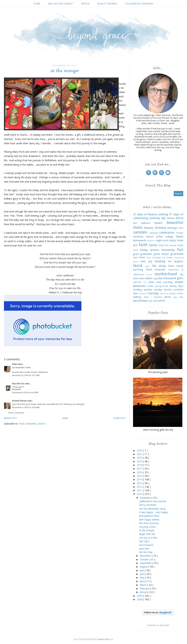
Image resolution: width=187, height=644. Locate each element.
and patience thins (149, 516)
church (150, 237)
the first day (146, 552)
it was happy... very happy (154, 512)
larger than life (147, 534)
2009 (140, 596)
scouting (168, 282)
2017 (140, 469)
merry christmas (148, 505)
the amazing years (158, 372)
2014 (140, 480)
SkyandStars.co (105, 639)
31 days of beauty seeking (151, 214)
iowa (143, 261)
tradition (143, 294)
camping (153, 233)
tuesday (153, 293)
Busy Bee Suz (18, 384)
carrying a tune (147, 527)
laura (138, 265)
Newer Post (10, 418)
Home (37, 4)
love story (176, 266)
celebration (167, 233)
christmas (138, 237)
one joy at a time (148, 538)
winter (168, 297)
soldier (151, 286)
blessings (172, 228)
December (146, 498)
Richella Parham (20, 401)
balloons (146, 223)
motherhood (166, 274)
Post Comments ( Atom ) (33, 424)
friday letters (150, 250)
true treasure (146, 545)
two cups (144, 541)
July (142, 570)
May (143, 578)
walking (137, 297)
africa (85, 4)
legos (148, 266)
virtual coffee (176, 293)
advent (171, 218)
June (143, 574)
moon (149, 275)
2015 (140, 476)
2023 (140, 451)
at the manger (147, 530)
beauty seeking (107, 4)
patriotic (137, 282)
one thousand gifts (170, 278)
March (144, 585)
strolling (137, 290)
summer (148, 290)
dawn (180, 236)
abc (164, 218)
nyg (155, 278)
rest (145, 282)
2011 (140, 490)
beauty (149, 228)
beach (158, 223)
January (144, 592)
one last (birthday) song (152, 509)
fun (180, 250)
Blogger (164, 625)
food (136, 250)
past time (144, 549)
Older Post (120, 418)
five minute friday (174, 245)
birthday (160, 228)
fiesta (161, 245)
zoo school (159, 301)
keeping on (163, 261)
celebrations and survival (153, 501)
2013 (140, 483)
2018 (140, 465)
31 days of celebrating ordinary (158, 216)
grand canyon (161, 254)
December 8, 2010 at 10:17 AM (26, 375)
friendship (168, 250)
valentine (164, 294)
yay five (178, 297)
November (146, 556)
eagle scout (162, 240)
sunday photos (163, 290)
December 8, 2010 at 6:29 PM (25, 393)
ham (135, 257)
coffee (159, 237)
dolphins (151, 241)
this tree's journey (149, 523)
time (135, 293)
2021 (140, 454)
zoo (151, 301)
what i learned (153, 297)
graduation (146, 254)
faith (143, 245)
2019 (140, 461)
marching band (142, 270)
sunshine (178, 290)
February (145, 589)
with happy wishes (149, 520)
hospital (157, 257)
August (144, 567)
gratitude (177, 254)
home (142, 257)
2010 (140, 494)
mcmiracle (160, 270)
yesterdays (140, 301)
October (145, 560)
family (153, 245)
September (146, 563)
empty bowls (176, 240)
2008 (140, 599)
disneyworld (140, 240)
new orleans (146, 278)
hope (149, 258)
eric (135, 245)
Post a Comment (16, 413)
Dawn (15, 364)
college (169, 237)
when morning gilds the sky (158, 430)
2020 (140, 458)
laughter (179, 261)
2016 (140, 472)
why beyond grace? (61, 4)
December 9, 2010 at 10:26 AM (26, 407)
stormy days (176, 286)
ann (135, 223)
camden (140, 232)
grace (136, 254)
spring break (162, 286)
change (180, 233)
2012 (140, 487)
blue (181, 228)
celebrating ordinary (139, 4)
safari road (155, 282)
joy (150, 261)
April (143, 581)
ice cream (167, 257)
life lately (159, 266)
